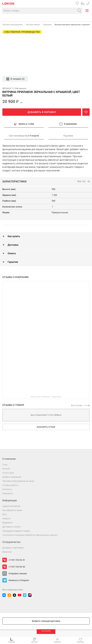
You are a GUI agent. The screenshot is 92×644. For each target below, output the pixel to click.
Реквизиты (8, 493)
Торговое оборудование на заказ (18, 481)
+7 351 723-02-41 (17, 560)
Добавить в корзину (42, 112)
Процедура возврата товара (16, 531)
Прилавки (47, 25)
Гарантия (13, 262)
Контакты (7, 489)
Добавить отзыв (46, 427)
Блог (5, 514)
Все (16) (84, 181)
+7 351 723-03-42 (88, 3)
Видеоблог (8, 523)
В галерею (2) (15, 79)
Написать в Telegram (19, 580)
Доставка (13, 245)
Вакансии (7, 552)
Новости (6, 519)
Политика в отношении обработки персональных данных (30, 535)
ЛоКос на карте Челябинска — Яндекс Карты (46, 397)
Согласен (46, 631)
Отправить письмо (18, 574)
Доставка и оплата (11, 527)
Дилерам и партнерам (13, 548)
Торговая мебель (33, 25)
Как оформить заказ (12, 510)
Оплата (11, 253)
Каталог (6, 469)
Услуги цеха (8, 473)
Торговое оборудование (12, 25)
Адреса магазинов (11, 506)
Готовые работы (10, 485)
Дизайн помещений (12, 477)
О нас (5, 465)
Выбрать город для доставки (46, 621)
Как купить (14, 236)
